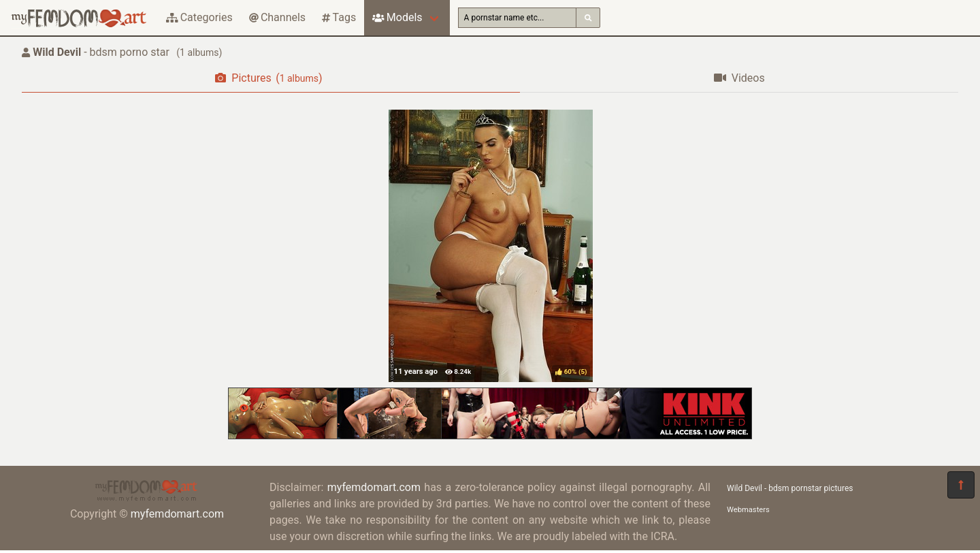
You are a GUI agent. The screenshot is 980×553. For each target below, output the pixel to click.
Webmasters (748, 510)
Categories (199, 17)
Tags (339, 17)
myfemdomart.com (177, 514)
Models (397, 17)
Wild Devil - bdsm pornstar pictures (790, 488)
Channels (277, 17)
